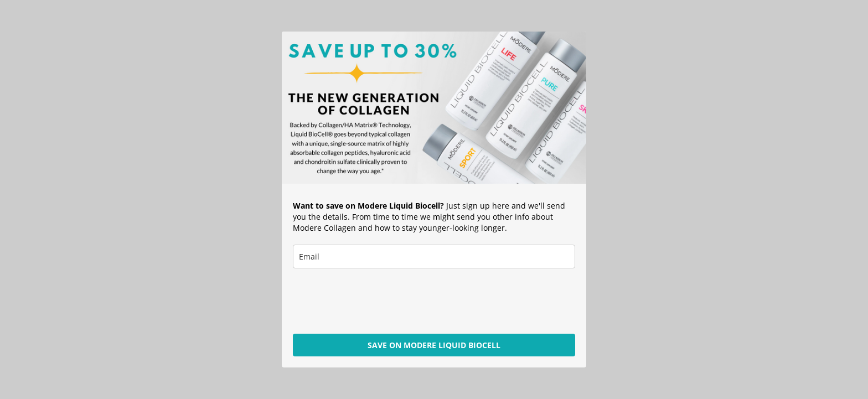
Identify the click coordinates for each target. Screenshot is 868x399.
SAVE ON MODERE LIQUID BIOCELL (434, 345)
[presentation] (377, 301)
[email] (434, 256)
